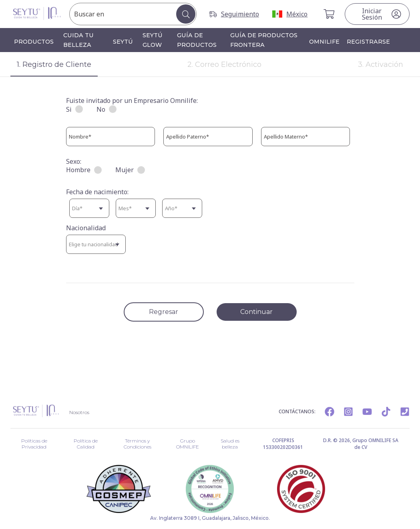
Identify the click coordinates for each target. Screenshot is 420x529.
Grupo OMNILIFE (188, 441)
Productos (34, 42)
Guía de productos (197, 40)
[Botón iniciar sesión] (377, 14)
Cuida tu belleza (78, 40)
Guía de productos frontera (264, 40)
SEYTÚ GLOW (153, 40)
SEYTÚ (123, 42)
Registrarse (368, 42)
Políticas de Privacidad (33, 441)
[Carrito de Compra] (330, 14)
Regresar (164, 312)
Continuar (256, 312)
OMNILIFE (324, 42)
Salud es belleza (230, 441)
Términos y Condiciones (137, 441)
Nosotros (81, 411)
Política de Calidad (85, 441)
